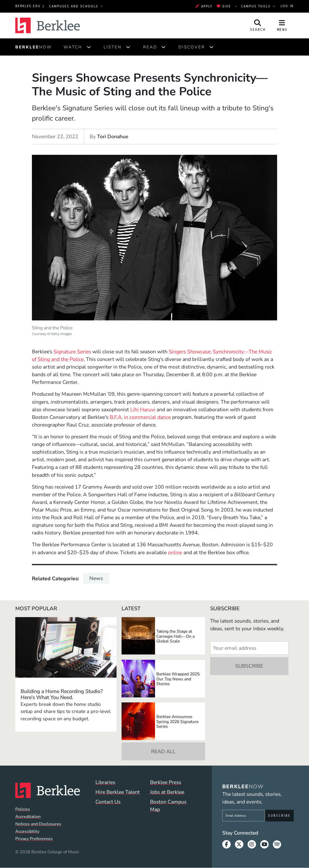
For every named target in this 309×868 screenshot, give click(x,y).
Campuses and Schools (74, 6)
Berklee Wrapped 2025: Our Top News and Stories (178, 679)
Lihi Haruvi (143, 410)
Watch (73, 47)
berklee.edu (28, 6)
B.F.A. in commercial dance (140, 417)
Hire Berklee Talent (118, 792)
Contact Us (108, 802)
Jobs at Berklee (167, 792)
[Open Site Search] (258, 25)
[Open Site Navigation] (282, 25)
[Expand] (89, 47)
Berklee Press (166, 782)
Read (150, 47)
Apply (204, 6)
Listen (113, 47)
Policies (23, 809)
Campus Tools (257, 6)
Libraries (105, 782)
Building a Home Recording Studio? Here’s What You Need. (62, 694)
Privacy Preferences (34, 839)
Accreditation (28, 817)
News (96, 578)
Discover (192, 47)
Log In (287, 6)
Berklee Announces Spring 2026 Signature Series (177, 721)
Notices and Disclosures (38, 824)
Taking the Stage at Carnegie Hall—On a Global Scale (175, 636)
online (175, 552)
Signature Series (72, 352)
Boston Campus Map (168, 806)
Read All (163, 752)
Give (224, 6)
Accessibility (27, 831)
